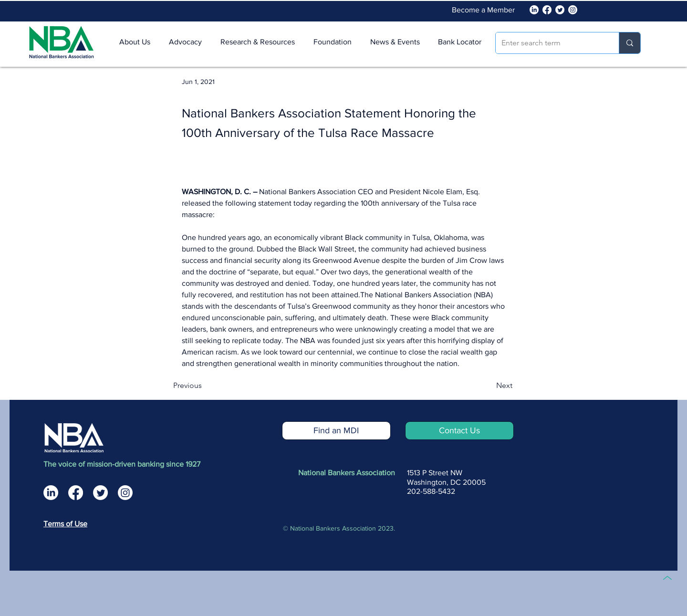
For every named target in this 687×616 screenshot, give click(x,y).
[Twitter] (560, 10)
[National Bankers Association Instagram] (125, 493)
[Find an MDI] (336, 431)
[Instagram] (573, 10)
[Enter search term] (550, 43)
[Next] (489, 386)
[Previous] (205, 386)
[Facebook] (547, 10)
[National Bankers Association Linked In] (534, 10)
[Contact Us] (459, 431)
